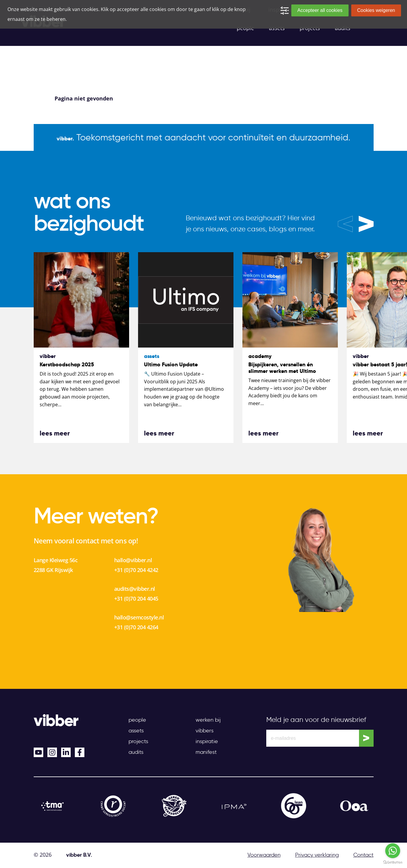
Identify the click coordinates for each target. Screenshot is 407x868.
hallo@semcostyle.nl (139, 617)
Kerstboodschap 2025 (67, 364)
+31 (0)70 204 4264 (136, 627)
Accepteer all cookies (320, 10)
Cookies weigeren (376, 10)
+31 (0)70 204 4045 (136, 599)
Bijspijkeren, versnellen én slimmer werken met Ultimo (282, 368)
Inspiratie (207, 741)
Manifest (206, 752)
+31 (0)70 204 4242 (136, 570)
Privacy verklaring (317, 855)
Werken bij (208, 720)
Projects (138, 741)
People (137, 720)
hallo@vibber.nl (133, 560)
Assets (136, 731)
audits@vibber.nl (135, 589)
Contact (363, 855)
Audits (136, 752)
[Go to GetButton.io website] (393, 862)
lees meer (55, 433)
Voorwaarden (264, 855)
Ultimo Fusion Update (171, 364)
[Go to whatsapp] (393, 851)
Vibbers (205, 731)
